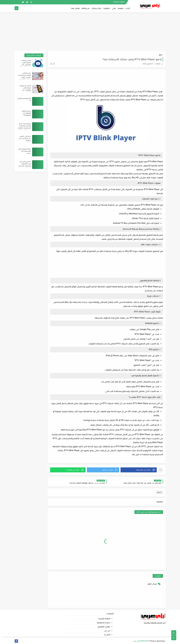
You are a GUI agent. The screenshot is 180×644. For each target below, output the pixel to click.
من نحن (107, 631)
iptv (160, 55)
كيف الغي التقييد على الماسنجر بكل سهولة (25, 138)
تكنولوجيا (107, 8)
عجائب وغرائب (96, 8)
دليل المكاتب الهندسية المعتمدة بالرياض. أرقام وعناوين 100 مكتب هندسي (24, 77)
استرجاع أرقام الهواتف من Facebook (26, 113)
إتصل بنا (107, 635)
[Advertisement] (90, 32)
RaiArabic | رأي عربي (141, 641)
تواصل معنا (75, 8)
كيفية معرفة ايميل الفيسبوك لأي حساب (24, 151)
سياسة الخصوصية (103, 623)
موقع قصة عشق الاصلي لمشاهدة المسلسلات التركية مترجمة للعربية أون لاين (24, 128)
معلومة (121, 8)
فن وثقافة (85, 8)
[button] (139, 470)
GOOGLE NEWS (119, 2)
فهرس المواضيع (104, 627)
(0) (53, 64)
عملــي (114, 8)
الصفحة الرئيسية (104, 619)
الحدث (128, 8)
